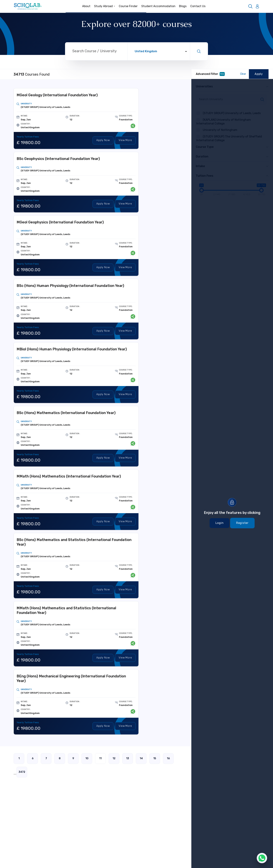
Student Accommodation (158, 6)
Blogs (183, 6)
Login (220, 523)
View (125, 140)
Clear (243, 74)
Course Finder (128, 6)
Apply (103, 140)
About (86, 6)
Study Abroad (105, 6)
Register (242, 523)
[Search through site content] (96, 51)
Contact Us (198, 6)
